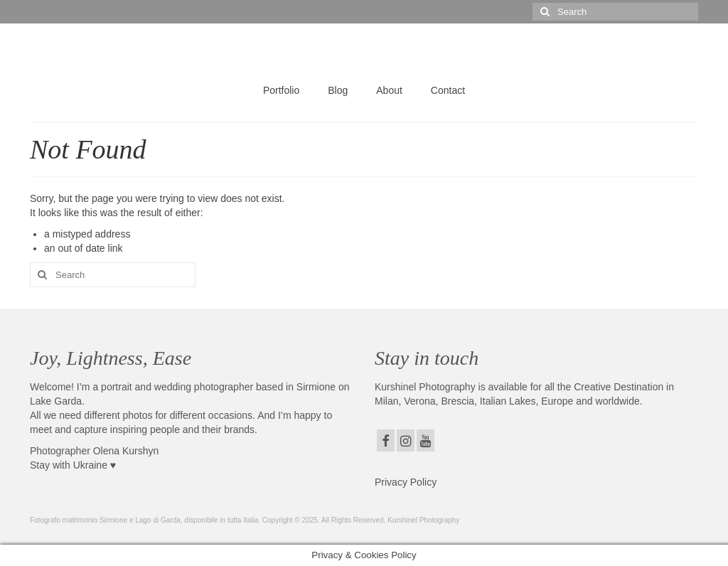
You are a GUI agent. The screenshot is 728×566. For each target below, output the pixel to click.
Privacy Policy (406, 482)
